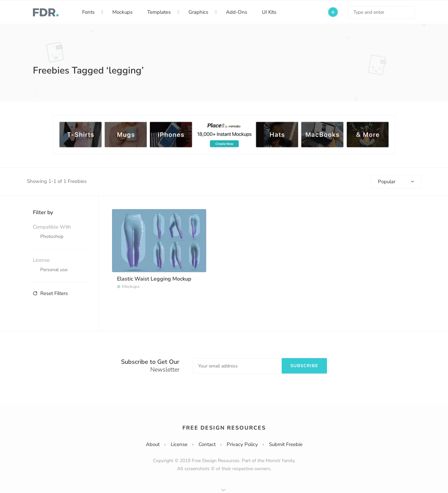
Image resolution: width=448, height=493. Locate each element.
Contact (207, 444)
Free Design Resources (224, 428)
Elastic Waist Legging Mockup (154, 279)
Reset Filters (50, 293)
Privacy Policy (242, 444)
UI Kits (269, 12)
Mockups (122, 12)
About (153, 444)
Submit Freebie (286, 444)
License (179, 444)
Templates (159, 12)
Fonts (88, 12)
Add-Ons (237, 12)
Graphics (198, 12)
